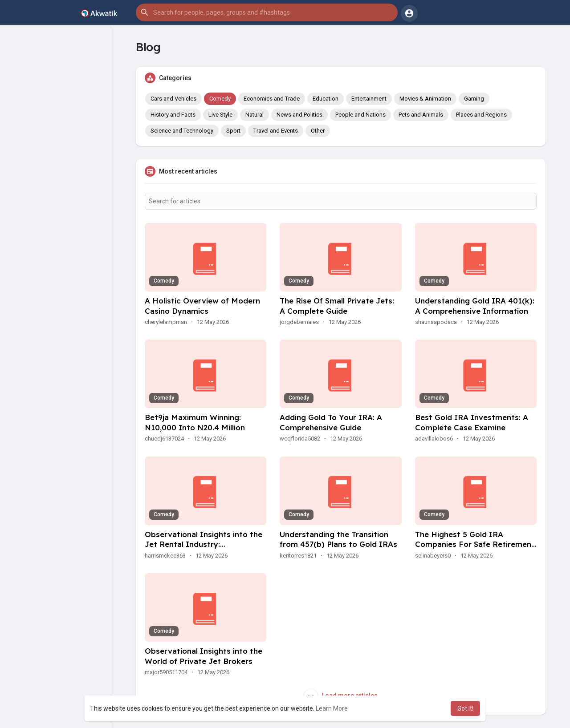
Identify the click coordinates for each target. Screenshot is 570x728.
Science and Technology (182, 131)
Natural (254, 115)
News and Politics (299, 115)
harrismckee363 (165, 556)
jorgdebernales (299, 322)
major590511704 (166, 672)
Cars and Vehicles (173, 99)
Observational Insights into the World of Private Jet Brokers (204, 656)
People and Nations (360, 115)
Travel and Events (276, 131)
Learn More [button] (332, 708)
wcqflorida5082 (300, 439)
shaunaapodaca (436, 322)
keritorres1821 (298, 556)
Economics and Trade (272, 99)
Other (318, 131)
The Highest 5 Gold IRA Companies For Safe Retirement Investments (475, 544)
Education (326, 99)
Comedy (220, 99)
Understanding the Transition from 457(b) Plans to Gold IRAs (338, 539)
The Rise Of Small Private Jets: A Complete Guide (337, 306)
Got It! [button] (465, 708)
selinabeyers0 (433, 556)
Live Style (220, 115)
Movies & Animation (425, 99)
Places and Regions (481, 115)
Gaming (474, 99)
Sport (233, 131)
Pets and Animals (421, 115)
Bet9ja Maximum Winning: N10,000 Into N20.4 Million (195, 422)
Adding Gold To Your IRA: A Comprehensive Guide (331, 422)
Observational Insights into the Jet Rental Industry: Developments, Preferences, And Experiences (204, 550)
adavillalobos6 (434, 439)
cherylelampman (166, 322)
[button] (267, 12)
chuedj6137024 (164, 439)
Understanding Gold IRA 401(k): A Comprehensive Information (475, 306)
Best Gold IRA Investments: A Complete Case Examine (472, 422)
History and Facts (173, 115)
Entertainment (369, 99)
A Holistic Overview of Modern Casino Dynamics (202, 306)
